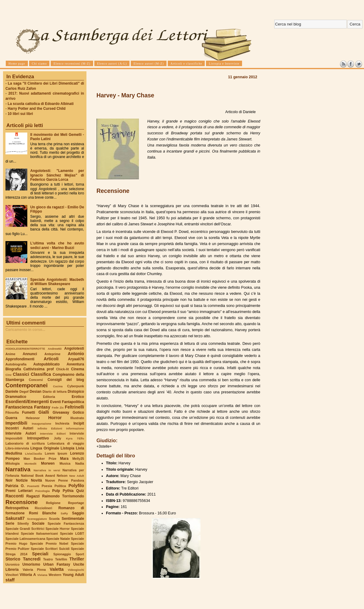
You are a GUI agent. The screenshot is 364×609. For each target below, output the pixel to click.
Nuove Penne (57, 480)
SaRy (64, 513)
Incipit (79, 423)
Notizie (22, 480)
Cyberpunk (76, 386)
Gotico (78, 412)
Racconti (15, 496)
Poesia (47, 486)
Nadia (80, 463)
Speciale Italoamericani (39, 533)
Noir (9, 480)
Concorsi (36, 380)
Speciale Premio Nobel (49, 543)
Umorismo (31, 564)
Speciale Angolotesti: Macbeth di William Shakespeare (57, 282)
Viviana (42, 575)
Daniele (12, 392)
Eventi (56, 402)
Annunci (30, 354)
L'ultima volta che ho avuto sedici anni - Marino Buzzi (57, 245)
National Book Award (38, 476)
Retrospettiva (17, 508)
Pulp (56, 491)
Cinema (78, 369)
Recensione (22, 502)
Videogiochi (76, 570)
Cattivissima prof (39, 369)
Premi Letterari (19, 491)
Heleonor (33, 418)
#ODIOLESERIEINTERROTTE (25, 349)
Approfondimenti (20, 359)
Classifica (41, 374)
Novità (36, 480)
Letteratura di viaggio (66, 443)
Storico (13, 559)
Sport (80, 554)
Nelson (62, 476)
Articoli (51, 359)
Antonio (76, 354)
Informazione (75, 428)
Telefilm (61, 559)
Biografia (13, 369)
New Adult (77, 476)
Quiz (80, 491)
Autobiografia (16, 364)
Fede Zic (58, 407)
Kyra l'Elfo (75, 438)
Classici (21, 374)
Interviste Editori (53, 434)
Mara (64, 459)
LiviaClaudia (34, 454)
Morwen (48, 463)
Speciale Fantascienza (66, 523)
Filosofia (12, 412)
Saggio (78, 513)
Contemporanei (27, 385)
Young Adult (73, 575)
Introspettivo (38, 438)
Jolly (57, 438)
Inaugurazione (42, 424)
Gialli (44, 412)
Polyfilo (76, 486)
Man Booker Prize (40, 459)
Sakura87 (15, 518)
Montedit (30, 464)
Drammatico (16, 397)
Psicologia (42, 491)
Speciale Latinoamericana (25, 539)
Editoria (49, 397)
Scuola (54, 519)
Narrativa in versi (47, 470)
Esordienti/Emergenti (27, 402)
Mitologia (13, 463)
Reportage (76, 503)
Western (55, 575)
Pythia (68, 491)
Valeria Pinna (34, 570)
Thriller (77, 559)
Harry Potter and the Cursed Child (37, 109)
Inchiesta (62, 423)
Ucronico (12, 564)
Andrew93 (55, 349)
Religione (53, 503)
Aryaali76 (76, 359)
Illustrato (77, 418)
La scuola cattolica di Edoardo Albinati (40, 104)
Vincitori (12, 575)
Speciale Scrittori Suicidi (50, 549)
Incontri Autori (19, 428)
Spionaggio (62, 554)
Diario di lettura (54, 392)
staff (10, 580)
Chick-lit (62, 369)
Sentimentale (73, 519)
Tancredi (32, 559)
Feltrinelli (74, 407)
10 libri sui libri (20, 114)
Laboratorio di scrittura (25, 443)
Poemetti (33, 486)
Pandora (78, 480)
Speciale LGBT (72, 533)
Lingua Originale (45, 448)
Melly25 (78, 459)
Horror (55, 418)
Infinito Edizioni (50, 428)
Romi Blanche (43, 513)
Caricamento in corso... (25, 330)
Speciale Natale (58, 539)
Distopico (76, 392)
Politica (60, 486)
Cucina (58, 386)
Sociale (38, 523)
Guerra (11, 418)
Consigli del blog (66, 380)
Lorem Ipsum (56, 453)
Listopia (67, 448)
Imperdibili (16, 423)
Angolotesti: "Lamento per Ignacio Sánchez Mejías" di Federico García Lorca (57, 175)
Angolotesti (74, 348)
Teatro (48, 559)
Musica (65, 463)
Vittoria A (28, 575)
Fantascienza (19, 407)
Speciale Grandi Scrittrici (25, 529)
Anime (10, 354)
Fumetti (29, 412)
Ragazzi (33, 496)
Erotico (78, 397)
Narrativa (18, 469)
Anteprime (53, 354)
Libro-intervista (17, 448)
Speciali (40, 554)
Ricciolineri (43, 508)
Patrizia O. (15, 486)
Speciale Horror (58, 529)
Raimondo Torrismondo (63, 496)
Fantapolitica (73, 402)
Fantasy (42, 407)
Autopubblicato (47, 364)
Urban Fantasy (57, 564)
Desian (36, 392)
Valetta (57, 569)
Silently (23, 523)
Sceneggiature (37, 519)
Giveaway (61, 412)
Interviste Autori (21, 433)
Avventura (75, 364)
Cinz (8, 375)
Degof (24, 392)
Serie (10, 523)
